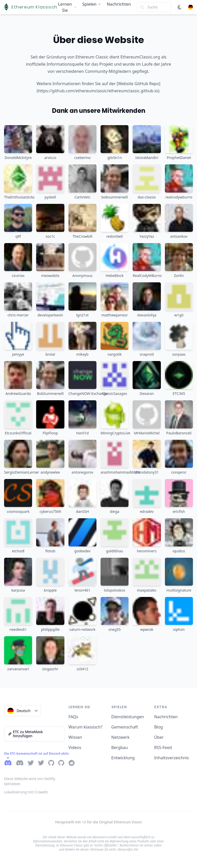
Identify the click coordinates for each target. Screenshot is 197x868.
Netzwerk (120, 737)
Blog (159, 727)
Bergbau (120, 747)
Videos (75, 747)
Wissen (75, 737)
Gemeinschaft (125, 727)
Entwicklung (123, 758)
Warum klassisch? (85, 727)
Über (159, 737)
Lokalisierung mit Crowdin (26, 792)
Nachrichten (119, 4)
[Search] (154, 7)
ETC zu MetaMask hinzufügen (26, 734)
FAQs (73, 717)
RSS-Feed (163, 747)
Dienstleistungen (128, 717)
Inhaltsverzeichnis (171, 758)
